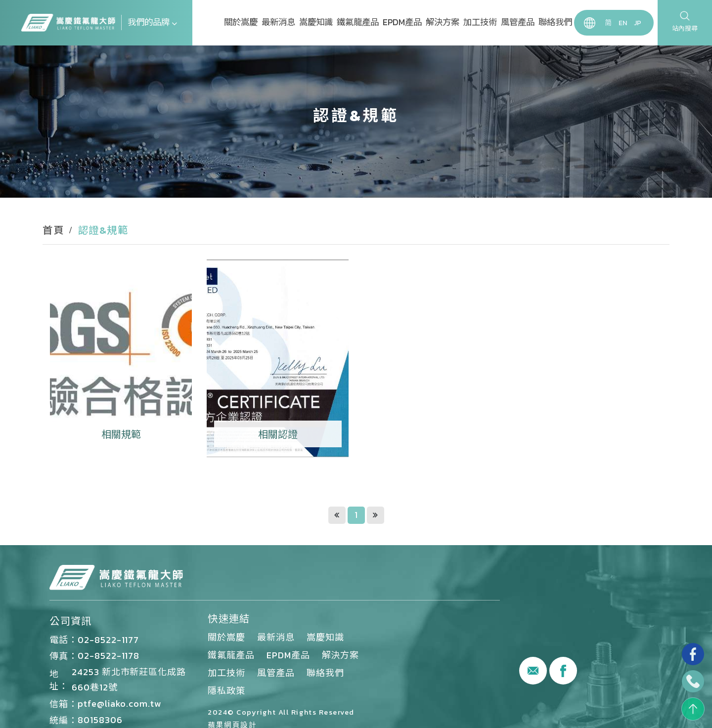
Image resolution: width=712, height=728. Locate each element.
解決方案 (443, 22)
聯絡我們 (555, 22)
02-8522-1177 (108, 640)
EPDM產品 (402, 22)
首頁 (53, 230)
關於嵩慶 (241, 22)
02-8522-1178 (109, 656)
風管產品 (518, 22)
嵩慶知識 (316, 22)
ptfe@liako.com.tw (119, 704)
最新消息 (278, 22)
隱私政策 (226, 691)
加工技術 (480, 22)
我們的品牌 (152, 22)
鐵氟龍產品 (358, 22)
